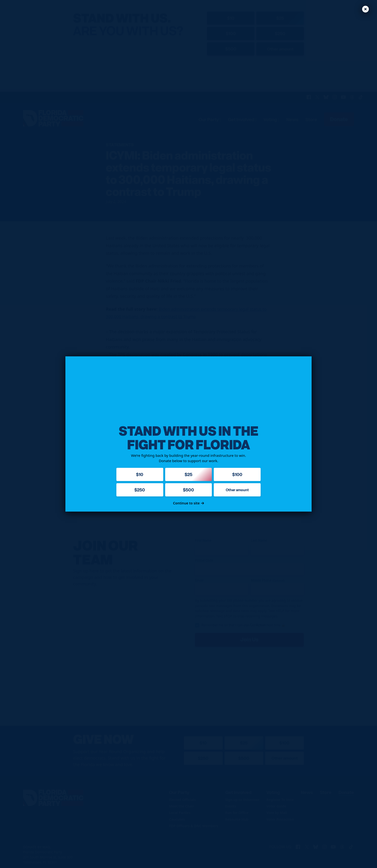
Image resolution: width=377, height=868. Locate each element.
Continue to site (189, 503)
